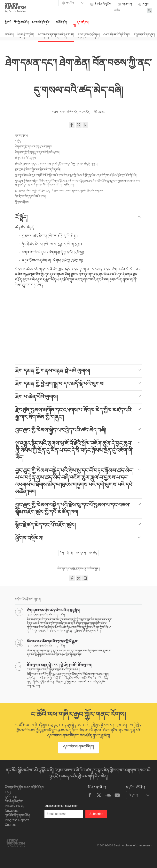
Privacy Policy (15, 806)
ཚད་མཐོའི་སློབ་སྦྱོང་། (41, 22)
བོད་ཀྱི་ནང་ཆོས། (21, 22)
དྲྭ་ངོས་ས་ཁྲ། (11, 797)
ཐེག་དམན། (81, 553)
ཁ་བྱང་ (143, 4)
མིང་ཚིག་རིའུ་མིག (101, 4)
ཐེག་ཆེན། (93, 553)
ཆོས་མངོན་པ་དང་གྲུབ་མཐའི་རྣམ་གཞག (56, 34)
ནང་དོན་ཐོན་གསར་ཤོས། (17, 815)
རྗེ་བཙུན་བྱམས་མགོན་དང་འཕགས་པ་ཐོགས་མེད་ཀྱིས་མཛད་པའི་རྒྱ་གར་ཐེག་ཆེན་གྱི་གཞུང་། (57, 164)
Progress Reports (17, 820)
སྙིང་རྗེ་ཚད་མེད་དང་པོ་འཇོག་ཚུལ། (30, 196)
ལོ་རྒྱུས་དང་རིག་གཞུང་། (144, 34)
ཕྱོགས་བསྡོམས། (22, 202)
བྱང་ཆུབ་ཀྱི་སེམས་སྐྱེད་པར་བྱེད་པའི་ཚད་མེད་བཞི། (38, 169)
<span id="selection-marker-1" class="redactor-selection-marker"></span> (79, 327)
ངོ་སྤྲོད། (18, 141)
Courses (11, 825)
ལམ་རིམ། (9, 34)
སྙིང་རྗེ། (70, 553)
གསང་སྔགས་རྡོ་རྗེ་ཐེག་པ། (89, 34)
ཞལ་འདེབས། (81, 24)
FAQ (8, 792)
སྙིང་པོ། (8, 22)
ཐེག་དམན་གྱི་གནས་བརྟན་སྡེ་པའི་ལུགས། (34, 146)
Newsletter (12, 811)
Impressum (145, 845)
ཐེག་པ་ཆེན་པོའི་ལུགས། (26, 158)
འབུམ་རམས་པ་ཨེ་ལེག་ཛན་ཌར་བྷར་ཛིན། (71, 112)
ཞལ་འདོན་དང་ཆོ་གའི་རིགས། (117, 34)
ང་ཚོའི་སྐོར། (61, 22)
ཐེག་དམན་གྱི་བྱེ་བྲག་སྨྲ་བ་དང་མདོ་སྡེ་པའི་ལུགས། (38, 152)
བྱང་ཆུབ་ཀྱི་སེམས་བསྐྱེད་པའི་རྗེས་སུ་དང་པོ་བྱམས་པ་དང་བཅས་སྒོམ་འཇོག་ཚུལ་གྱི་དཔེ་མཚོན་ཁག (59, 191)
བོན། (62, 553)
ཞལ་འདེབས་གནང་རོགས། (78, 747)
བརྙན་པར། (125, 4)
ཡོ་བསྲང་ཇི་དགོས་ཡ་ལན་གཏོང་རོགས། (25, 787)
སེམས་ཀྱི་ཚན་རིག (26, 34)
